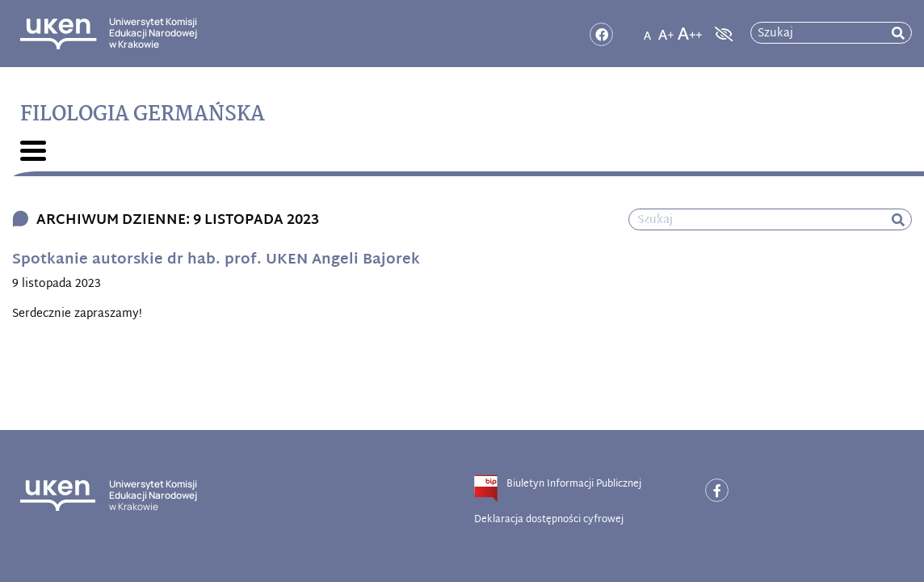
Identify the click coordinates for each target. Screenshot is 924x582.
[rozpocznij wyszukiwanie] (898, 34)
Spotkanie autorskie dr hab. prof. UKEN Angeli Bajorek (216, 260)
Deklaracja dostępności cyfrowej (549, 520)
